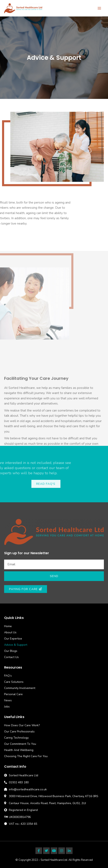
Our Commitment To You (20, 744)
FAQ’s (8, 676)
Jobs (7, 707)
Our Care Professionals (19, 732)
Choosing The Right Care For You (26, 756)
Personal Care (13, 694)
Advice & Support (16, 645)
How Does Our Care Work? (22, 725)
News (8, 700)
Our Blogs (11, 651)
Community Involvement (20, 688)
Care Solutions (14, 682)
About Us (10, 632)
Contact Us (11, 657)
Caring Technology (16, 738)
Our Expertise (13, 639)
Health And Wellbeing (19, 750)
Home (8, 626)
